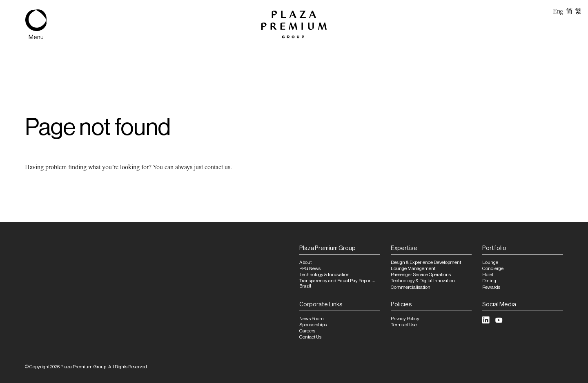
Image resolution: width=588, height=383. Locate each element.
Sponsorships (313, 325)
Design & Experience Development (426, 262)
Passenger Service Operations (421, 275)
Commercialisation (411, 287)
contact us (217, 167)
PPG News (310, 269)
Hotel (488, 275)
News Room (312, 319)
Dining (489, 281)
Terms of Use (404, 325)
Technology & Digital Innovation (423, 281)
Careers (307, 331)
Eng (558, 11)
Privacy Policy (405, 319)
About (305, 262)
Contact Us (310, 337)
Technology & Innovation (324, 275)
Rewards (491, 287)
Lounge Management (413, 269)
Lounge (490, 262)
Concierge (493, 269)
